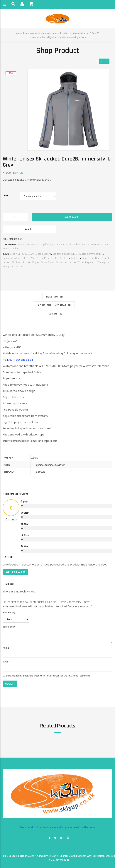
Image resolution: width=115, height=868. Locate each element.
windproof (9, 266)
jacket (19, 258)
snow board (48, 262)
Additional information (54, 305)
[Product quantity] (16, 217)
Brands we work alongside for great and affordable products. (56, 33)
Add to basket (72, 217)
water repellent (87, 262)
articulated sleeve (41, 254)
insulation (8, 258)
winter (20, 266)
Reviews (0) (55, 314)
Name (7, 648)
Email (6, 662)
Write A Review (15, 572)
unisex (72, 262)
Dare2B (95, 33)
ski (104, 258)
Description (55, 297)
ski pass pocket (21, 262)
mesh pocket (52, 258)
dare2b (70, 254)
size (6, 196)
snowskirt (62, 262)
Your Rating (9, 613)
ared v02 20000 (20, 254)
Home (18, 33)
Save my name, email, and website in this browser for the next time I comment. (48, 676)
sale (84, 258)
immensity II (96, 254)
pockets (65, 258)
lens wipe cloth (34, 258)
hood (85, 254)
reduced (76, 258)
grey (78, 254)
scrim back (94, 258)
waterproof (104, 262)
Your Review (9, 627)
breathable (59, 254)
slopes (35, 262)
